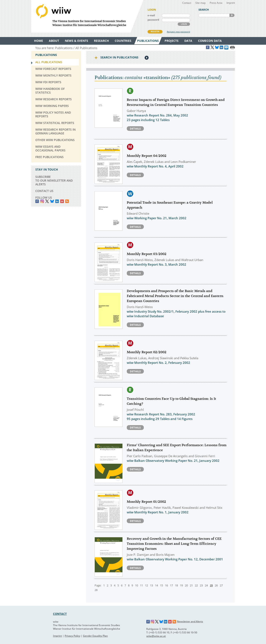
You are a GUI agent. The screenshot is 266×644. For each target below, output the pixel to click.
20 (186, 585)
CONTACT (60, 614)
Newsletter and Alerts (190, 621)
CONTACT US (44, 191)
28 (96, 590)
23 (201, 585)
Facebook (37, 201)
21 (191, 585)
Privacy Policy (72, 636)
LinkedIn (57, 201)
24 (206, 585)
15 (161, 585)
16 (166, 585)
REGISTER (155, 32)
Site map (200, 3)
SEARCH (232, 15)
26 (216, 585)
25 (211, 585)
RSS (67, 201)
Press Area (216, 3)
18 (176, 585)
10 (137, 585)
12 (147, 585)
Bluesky (52, 201)
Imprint (231, 3)
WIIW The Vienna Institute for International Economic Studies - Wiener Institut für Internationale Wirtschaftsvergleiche (87, 16)
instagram (42, 201)
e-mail (151, 15)
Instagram (153, 622)
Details (135, 129)
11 (142, 585)
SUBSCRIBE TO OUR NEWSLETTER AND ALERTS (54, 180)
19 (181, 585)
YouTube (62, 201)
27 (221, 585)
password (153, 20)
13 (151, 585)
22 (196, 585)
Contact (187, 3)
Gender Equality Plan (95, 636)
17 (171, 585)
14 (156, 585)
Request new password (178, 32)
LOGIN (184, 24)
